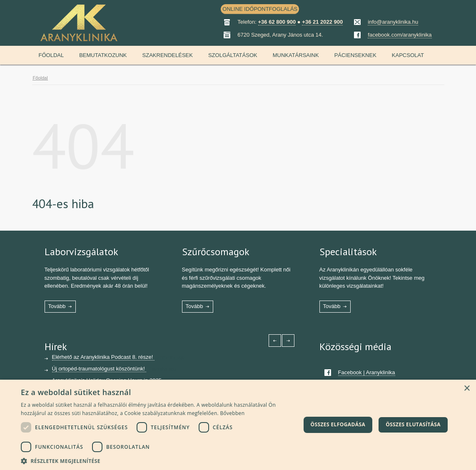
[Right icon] (288, 341)
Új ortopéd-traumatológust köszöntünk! (99, 369)
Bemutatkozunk (103, 55)
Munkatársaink (296, 55)
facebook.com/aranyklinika (400, 35)
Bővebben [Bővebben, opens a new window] (232, 413)
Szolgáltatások (233, 55)
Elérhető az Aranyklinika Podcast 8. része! (103, 357)
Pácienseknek (355, 55)
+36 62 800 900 (277, 22)
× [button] (467, 389)
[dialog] (238, 425)
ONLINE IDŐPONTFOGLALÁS (260, 9)
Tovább (57, 306)
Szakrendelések (168, 55)
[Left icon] (275, 341)
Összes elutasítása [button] (413, 424)
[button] (161, 460)
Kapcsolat (408, 55)
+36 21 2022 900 (322, 22)
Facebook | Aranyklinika (367, 372)
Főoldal (51, 55)
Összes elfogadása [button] (338, 424)
